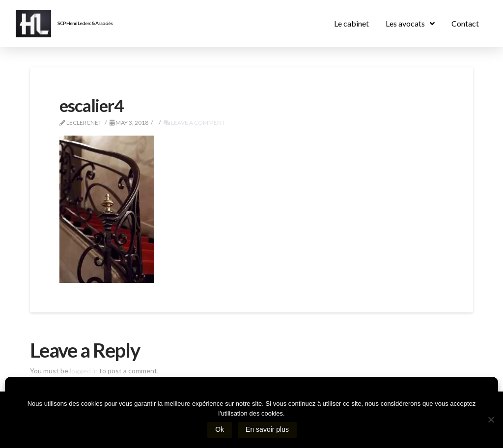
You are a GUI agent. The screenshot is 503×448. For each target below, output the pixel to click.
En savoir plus (269, 431)
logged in (84, 371)
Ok (222, 431)
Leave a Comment (194, 123)
